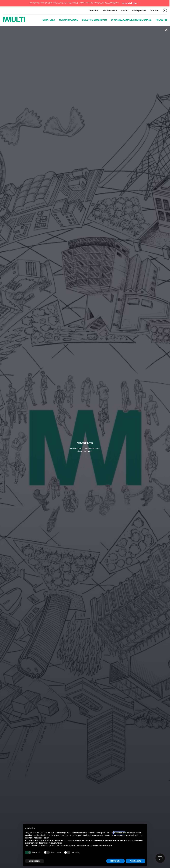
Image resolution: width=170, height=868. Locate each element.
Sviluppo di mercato (94, 20)
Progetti (161, 20)
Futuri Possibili (139, 11)
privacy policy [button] (119, 833)
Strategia (49, 20)
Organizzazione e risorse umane (131, 20)
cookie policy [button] (43, 838)
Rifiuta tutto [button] (115, 861)
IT (165, 10)
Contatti (155, 11)
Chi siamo (94, 11)
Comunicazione (69, 20)
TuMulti (125, 11)
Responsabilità (110, 11)
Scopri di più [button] (35, 861)
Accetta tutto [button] (136, 861)
